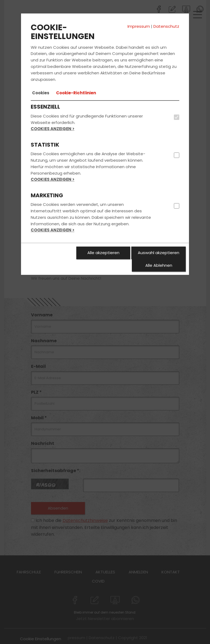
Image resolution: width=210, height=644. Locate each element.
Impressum (139, 26)
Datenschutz (166, 26)
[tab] (41, 93)
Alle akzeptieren (103, 253)
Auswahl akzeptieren (159, 253)
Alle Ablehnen (159, 265)
